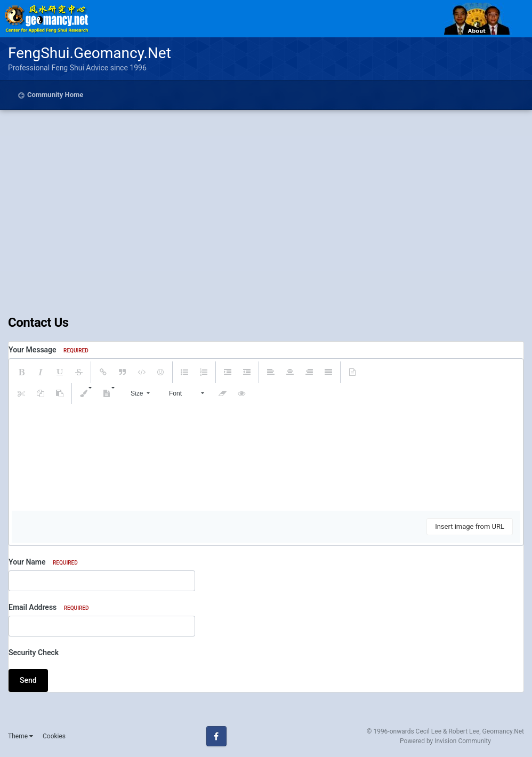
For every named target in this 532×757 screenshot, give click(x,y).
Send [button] (28, 680)
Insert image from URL (470, 526)
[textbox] (266, 457)
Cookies (54, 736)
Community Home (55, 95)
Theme (21, 736)
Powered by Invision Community (445, 741)
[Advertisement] (266, 235)
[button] (21, 372)
